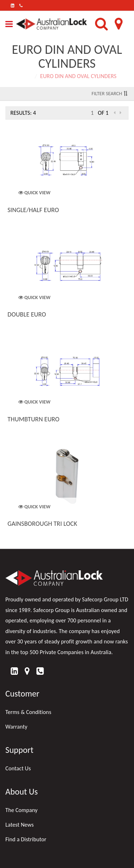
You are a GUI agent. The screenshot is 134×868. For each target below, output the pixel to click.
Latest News (19, 825)
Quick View (34, 193)
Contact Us (18, 768)
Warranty (16, 727)
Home (25, 76)
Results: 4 (23, 113)
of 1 (103, 113)
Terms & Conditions (28, 712)
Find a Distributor (26, 839)
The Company (21, 810)
